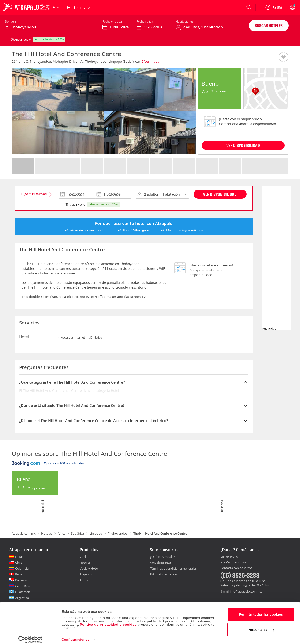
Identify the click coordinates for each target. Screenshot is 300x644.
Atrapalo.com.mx (24, 533)
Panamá (21, 580)
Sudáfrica (77, 533)
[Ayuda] (274, 7)
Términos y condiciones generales (173, 568)
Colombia (22, 568)
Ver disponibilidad (220, 194)
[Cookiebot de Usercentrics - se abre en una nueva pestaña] (30, 635)
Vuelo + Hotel (89, 568)
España (20, 557)
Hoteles (47, 533)
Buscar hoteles (269, 25)
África (62, 533)
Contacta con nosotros (236, 568)
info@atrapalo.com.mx (246, 591)
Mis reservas (229, 557)
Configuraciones (75, 635)
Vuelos (84, 557)
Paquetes (86, 574)
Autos (84, 580)
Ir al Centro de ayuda (235, 563)
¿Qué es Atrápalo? (163, 557)
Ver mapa (150, 61)
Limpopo (96, 533)
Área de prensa (160, 563)
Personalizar (261, 625)
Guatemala (23, 592)
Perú (19, 574)
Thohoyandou (118, 533)
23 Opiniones (220, 91)
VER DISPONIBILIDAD (243, 145)
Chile (19, 563)
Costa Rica (22, 586)
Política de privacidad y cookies (108, 620)
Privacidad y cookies (164, 574)
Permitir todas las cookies (261, 610)
